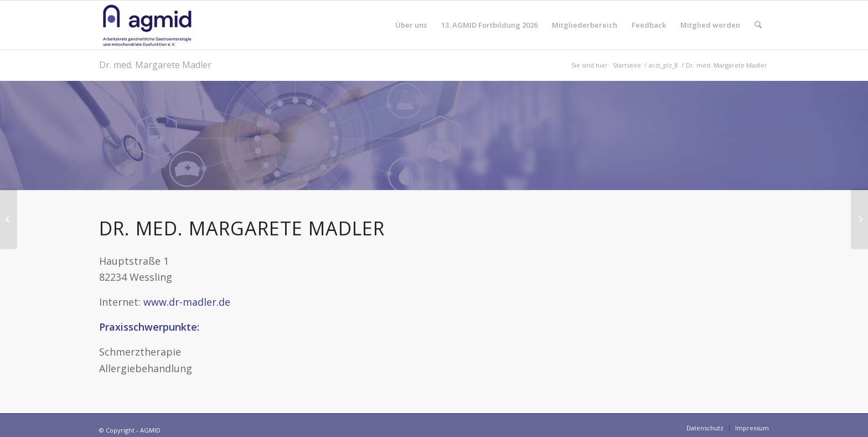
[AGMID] (147, 25)
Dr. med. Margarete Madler (155, 65)
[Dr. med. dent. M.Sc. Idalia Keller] (9, 219)
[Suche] (758, 25)
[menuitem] (411, 25)
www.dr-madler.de (187, 302)
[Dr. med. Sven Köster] (859, 219)
